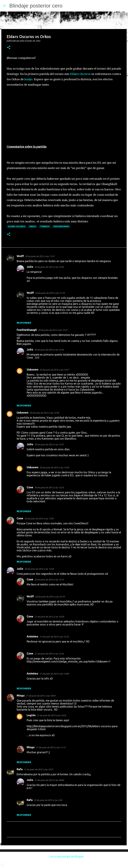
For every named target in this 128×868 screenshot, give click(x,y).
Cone (30, 487)
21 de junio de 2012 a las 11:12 (51, 747)
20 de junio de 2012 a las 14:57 (54, 370)
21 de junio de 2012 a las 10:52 (51, 715)
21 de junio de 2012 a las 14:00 (54, 674)
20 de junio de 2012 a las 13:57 (49, 444)
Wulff (20, 256)
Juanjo (28, 79)
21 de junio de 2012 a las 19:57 (38, 769)
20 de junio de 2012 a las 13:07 (39, 518)
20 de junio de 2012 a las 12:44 (44, 413)
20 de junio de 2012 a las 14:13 (49, 580)
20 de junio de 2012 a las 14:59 (54, 467)
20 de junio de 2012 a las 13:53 (49, 267)
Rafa (20, 769)
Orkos (33, 226)
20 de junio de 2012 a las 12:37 (53, 330)
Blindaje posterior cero (36, 6)
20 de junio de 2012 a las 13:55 (49, 350)
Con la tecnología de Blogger (64, 856)
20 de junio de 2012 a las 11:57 (40, 256)
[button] (9, 48)
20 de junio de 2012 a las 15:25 (49, 487)
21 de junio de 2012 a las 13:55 (49, 654)
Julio (30, 267)
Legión (31, 715)
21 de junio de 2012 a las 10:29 (49, 617)
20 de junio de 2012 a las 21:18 (50, 293)
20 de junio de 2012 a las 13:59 (39, 569)
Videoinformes (61, 226)
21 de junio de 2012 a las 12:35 (54, 637)
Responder (24, 323)
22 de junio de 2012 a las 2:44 (48, 800)
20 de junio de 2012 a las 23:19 (50, 597)
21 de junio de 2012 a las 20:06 (49, 780)
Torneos (45, 226)
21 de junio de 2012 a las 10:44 (41, 696)
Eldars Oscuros (80, 74)
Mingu (21, 696)
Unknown (32, 370)
